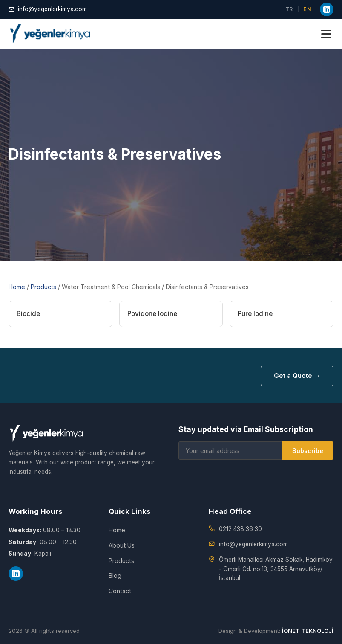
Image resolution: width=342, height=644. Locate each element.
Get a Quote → (297, 376)
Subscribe (308, 451)
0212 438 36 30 (240, 529)
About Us (122, 545)
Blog (115, 576)
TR (289, 9)
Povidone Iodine (152, 314)
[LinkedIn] (327, 9)
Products (43, 287)
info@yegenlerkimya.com (48, 9)
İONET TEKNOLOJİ (308, 631)
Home (17, 287)
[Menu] (326, 34)
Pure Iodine (255, 314)
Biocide (28, 314)
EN (307, 9)
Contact (120, 591)
